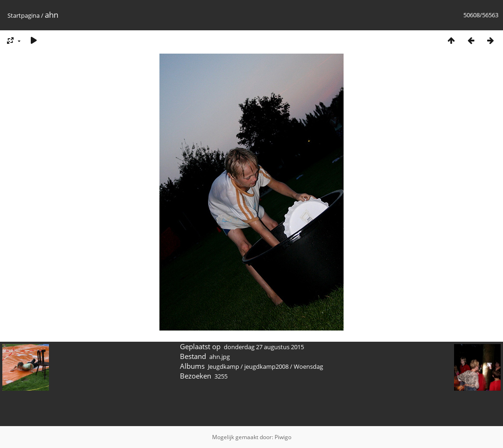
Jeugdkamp (224, 366)
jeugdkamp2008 (266, 366)
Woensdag (308, 366)
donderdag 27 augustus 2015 (264, 347)
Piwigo (283, 437)
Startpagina (24, 15)
